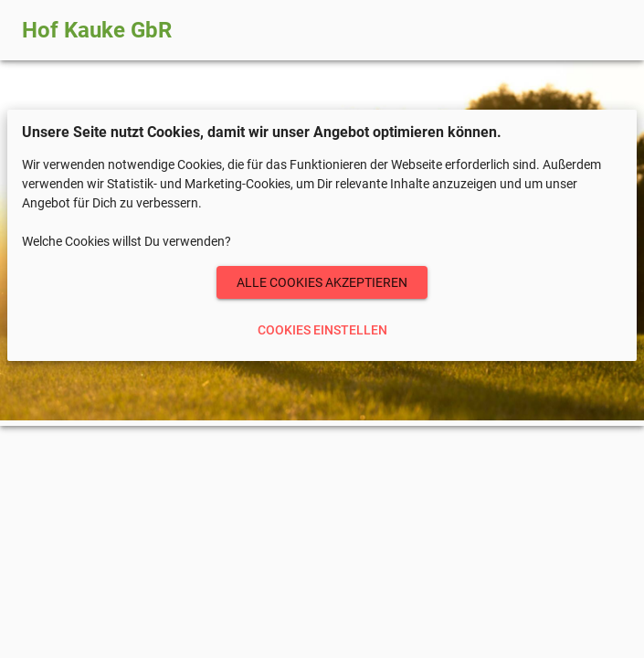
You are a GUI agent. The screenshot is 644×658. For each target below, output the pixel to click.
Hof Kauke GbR (97, 30)
